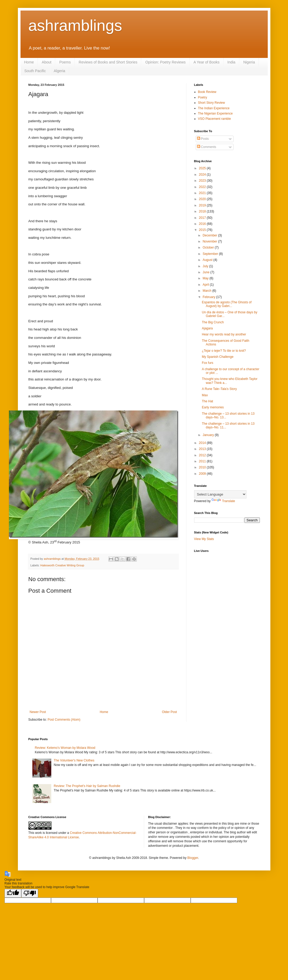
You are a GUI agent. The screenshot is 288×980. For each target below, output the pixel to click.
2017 (203, 218)
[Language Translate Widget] (220, 494)
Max (205, 395)
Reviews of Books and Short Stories (108, 62)
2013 (203, 449)
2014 (203, 443)
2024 (203, 175)
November (210, 241)
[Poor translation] (30, 893)
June (206, 272)
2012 (203, 455)
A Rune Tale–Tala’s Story (219, 389)
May (206, 278)
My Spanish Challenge (218, 357)
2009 (203, 474)
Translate (223, 501)
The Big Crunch (213, 322)
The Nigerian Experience (215, 113)
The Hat (207, 401)
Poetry (203, 97)
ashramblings (75, 25)
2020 (203, 199)
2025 (203, 168)
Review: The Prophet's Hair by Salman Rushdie (87, 786)
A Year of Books (207, 62)
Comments (207, 147)
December (210, 235)
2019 (203, 205)
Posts (203, 139)
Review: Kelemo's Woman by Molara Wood (65, 748)
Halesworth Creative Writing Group (62, 565)
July (206, 266)
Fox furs (207, 363)
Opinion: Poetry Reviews (165, 62)
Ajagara (207, 328)
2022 (203, 187)
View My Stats (204, 539)
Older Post (170, 712)
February (209, 297)
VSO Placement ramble (214, 119)
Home (29, 62)
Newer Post (38, 712)
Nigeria (249, 62)
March (207, 291)
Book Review (207, 92)
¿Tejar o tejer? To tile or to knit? (224, 351)
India (231, 62)
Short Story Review (212, 103)
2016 (203, 224)
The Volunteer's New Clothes (74, 760)
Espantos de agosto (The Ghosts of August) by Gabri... (227, 304)
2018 (203, 211)
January (209, 435)
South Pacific (35, 71)
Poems (65, 62)
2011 (203, 461)
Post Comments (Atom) (64, 720)
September (211, 254)
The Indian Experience (214, 108)
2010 (203, 467)
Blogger (193, 858)
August (208, 260)
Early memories (213, 407)
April (206, 285)
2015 (203, 230)
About (47, 62)
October (209, 248)
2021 (203, 193)
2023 (203, 181)
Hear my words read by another (224, 334)
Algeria (59, 71)
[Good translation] (13, 893)
